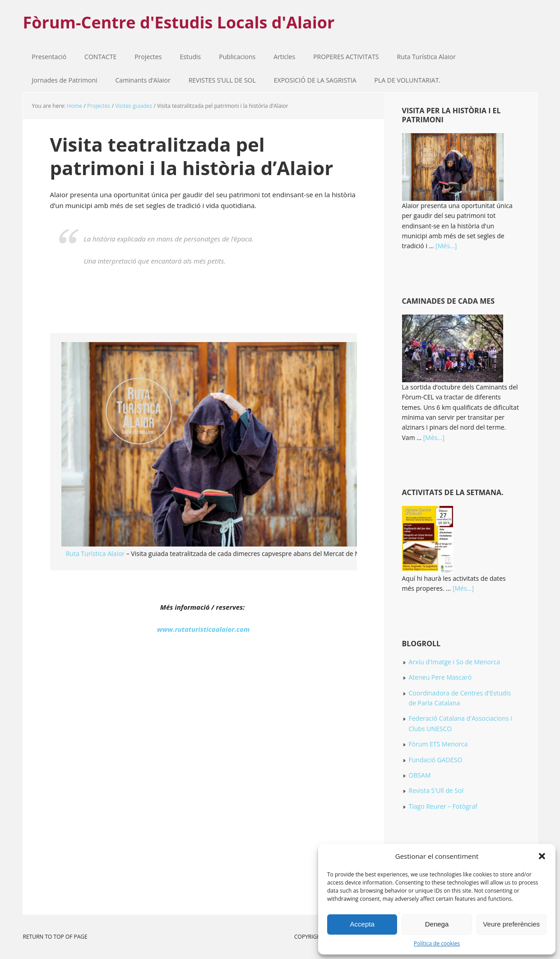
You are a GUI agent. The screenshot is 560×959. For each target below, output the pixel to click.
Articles (284, 57)
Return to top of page (55, 937)
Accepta (362, 924)
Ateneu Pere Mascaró (440, 677)
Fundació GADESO (436, 760)
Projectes (143, 57)
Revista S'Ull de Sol (436, 790)
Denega (437, 924)
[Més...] (446, 246)
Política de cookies (437, 943)
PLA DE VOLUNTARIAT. (407, 80)
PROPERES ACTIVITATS (341, 57)
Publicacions (233, 57)
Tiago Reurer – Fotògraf (443, 806)
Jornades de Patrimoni (65, 80)
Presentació (49, 57)
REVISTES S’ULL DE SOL (222, 80)
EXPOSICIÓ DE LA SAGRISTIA (315, 80)
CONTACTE (100, 57)
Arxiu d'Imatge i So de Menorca (455, 662)
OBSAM (420, 775)
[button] (542, 856)
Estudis (186, 57)
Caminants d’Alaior (143, 80)
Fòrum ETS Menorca (438, 744)
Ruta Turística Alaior (426, 57)
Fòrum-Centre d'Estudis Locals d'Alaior (179, 22)
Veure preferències (511, 924)
